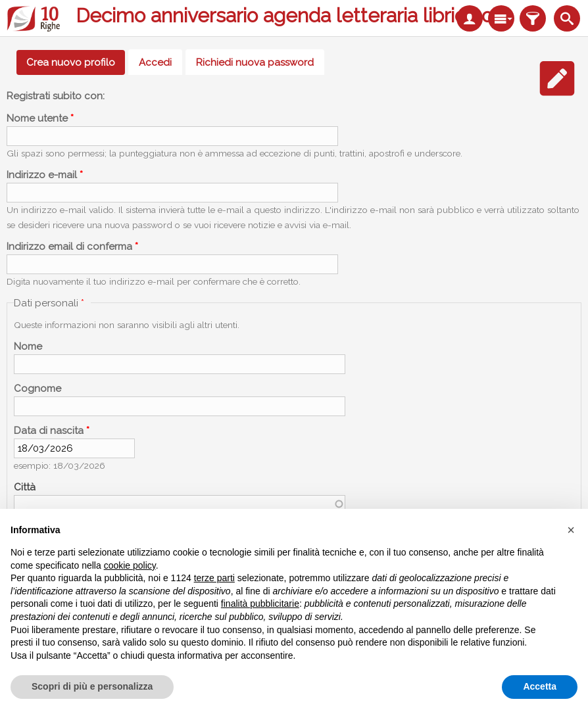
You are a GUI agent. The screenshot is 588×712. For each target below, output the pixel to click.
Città (25, 487)
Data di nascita (52, 431)
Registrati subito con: (56, 96)
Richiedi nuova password (255, 62)
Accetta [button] (540, 686)
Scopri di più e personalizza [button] (92, 686)
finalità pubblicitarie (260, 604)
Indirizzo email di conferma (72, 247)
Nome (28, 346)
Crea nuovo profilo (76, 62)
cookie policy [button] (130, 565)
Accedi (155, 62)
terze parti (214, 578)
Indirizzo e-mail (45, 175)
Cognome (37, 389)
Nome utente (40, 118)
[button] (571, 530)
